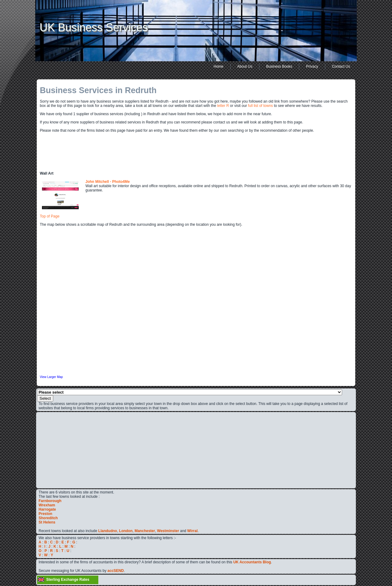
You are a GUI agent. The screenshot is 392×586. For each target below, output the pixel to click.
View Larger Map (51, 377)
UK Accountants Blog (252, 562)
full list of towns (260, 106)
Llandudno (108, 531)
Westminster (168, 531)
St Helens (47, 522)
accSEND (116, 571)
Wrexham (47, 505)
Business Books (279, 66)
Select (45, 398)
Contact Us (341, 66)
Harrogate (47, 509)
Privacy (312, 66)
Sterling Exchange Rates (68, 580)
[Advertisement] (57, 450)
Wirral (192, 531)
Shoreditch (48, 518)
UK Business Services (94, 27)
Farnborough (50, 501)
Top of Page (50, 216)
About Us (245, 66)
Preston (45, 514)
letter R (223, 106)
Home (219, 66)
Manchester (145, 531)
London (126, 531)
